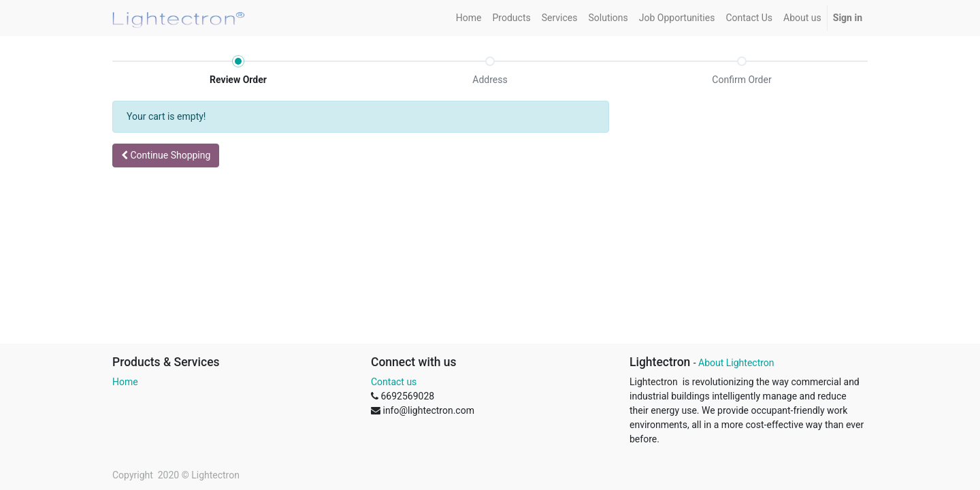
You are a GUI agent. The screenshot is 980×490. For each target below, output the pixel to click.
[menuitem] (469, 18)
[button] (166, 156)
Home (125, 382)
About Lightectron (736, 363)
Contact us (394, 382)
